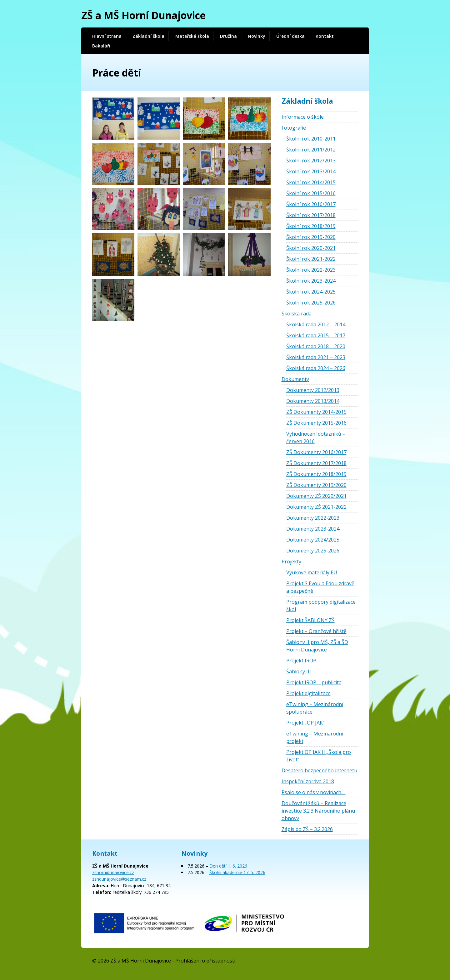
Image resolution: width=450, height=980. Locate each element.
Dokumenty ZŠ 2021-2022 (316, 507)
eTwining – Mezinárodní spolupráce (315, 708)
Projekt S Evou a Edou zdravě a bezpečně (320, 587)
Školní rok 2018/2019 (311, 226)
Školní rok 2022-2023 (311, 270)
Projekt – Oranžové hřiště (316, 631)
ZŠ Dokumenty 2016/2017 (316, 452)
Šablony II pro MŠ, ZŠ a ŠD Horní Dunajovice (317, 646)
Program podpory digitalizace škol (321, 606)
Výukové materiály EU (312, 572)
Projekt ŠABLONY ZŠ (310, 620)
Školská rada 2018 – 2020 (316, 346)
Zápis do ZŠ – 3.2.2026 (307, 829)
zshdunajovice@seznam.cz (119, 879)
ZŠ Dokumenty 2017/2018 (316, 463)
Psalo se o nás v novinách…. (314, 792)
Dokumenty (295, 379)
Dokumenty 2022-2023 (313, 518)
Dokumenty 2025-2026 (313, 551)
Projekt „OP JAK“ (305, 723)
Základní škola (148, 36)
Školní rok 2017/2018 (311, 215)
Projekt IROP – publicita (314, 682)
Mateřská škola (192, 36)
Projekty (291, 562)
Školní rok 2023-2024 (311, 281)
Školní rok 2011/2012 (311, 150)
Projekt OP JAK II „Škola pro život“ (319, 756)
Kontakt (325, 36)
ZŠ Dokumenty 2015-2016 (316, 423)
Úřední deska (290, 36)
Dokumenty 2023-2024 (313, 529)
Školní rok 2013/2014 (311, 171)
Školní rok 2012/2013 (311, 161)
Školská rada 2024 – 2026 (316, 368)
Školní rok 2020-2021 (311, 248)
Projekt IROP (301, 661)
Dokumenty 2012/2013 (313, 390)
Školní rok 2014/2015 (311, 182)
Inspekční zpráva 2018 (308, 781)
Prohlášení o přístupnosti (205, 961)
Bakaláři (101, 46)
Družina (228, 36)
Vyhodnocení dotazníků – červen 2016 (316, 438)
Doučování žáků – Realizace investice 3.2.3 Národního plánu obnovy (318, 811)
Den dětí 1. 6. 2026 (228, 866)
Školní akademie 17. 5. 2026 (237, 872)
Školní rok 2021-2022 (311, 259)
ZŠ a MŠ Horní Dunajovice (143, 15)
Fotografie (294, 128)
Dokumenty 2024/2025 (313, 540)
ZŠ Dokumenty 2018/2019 (316, 474)
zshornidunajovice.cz (113, 872)
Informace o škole (303, 117)
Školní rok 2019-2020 (311, 237)
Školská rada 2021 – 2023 (316, 357)
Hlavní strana (107, 36)
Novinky (257, 36)
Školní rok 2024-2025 (311, 292)
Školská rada (297, 314)
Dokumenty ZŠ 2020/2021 (316, 496)
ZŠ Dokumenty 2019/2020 (316, 485)
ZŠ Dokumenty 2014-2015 (316, 412)
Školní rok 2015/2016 (311, 193)
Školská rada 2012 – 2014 (316, 324)
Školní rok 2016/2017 (311, 204)
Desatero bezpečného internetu (319, 770)
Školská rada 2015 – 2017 (316, 335)
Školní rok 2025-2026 (311, 303)
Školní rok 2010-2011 (311, 139)
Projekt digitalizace (308, 693)
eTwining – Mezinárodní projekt (315, 737)
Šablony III (299, 671)
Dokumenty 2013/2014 (313, 401)
